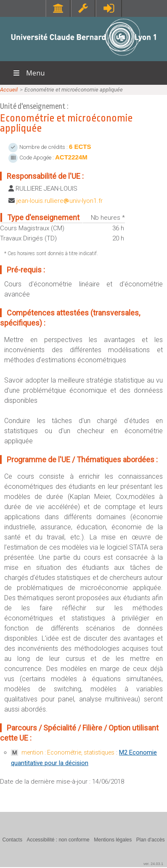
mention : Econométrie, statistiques (68, 752)
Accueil (9, 90)
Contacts (12, 840)
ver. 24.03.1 (153, 864)
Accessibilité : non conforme (58, 840)
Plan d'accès (151, 840)
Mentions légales (113, 840)
